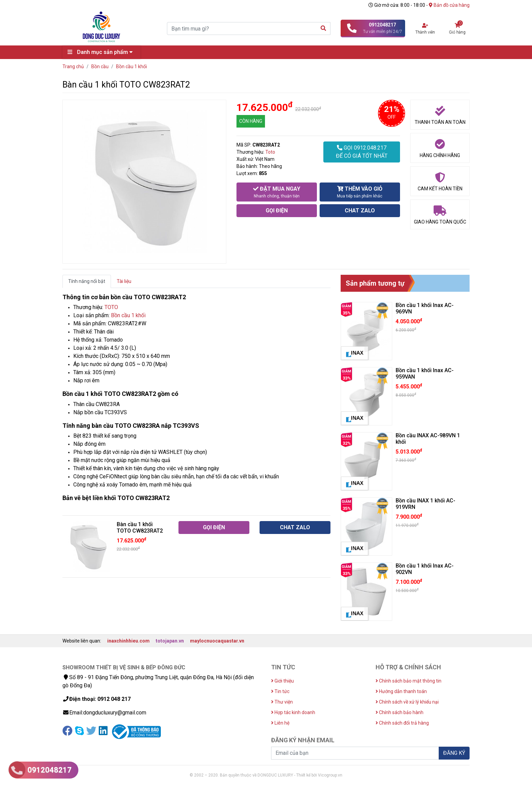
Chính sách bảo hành (400, 712)
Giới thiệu (282, 681)
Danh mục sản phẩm (102, 52)
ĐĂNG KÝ (454, 753)
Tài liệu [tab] (124, 281)
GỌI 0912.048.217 (362, 152)
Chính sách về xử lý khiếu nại (407, 702)
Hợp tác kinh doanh (293, 712)
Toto (270, 152)
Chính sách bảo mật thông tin (408, 681)
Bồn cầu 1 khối (128, 315)
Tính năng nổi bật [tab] (87, 281)
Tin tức (280, 691)
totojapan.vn (170, 641)
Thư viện (282, 702)
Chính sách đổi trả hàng (402, 723)
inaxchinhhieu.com (128, 641)
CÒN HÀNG (251, 121)
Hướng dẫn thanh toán (401, 691)
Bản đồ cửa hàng (449, 5)
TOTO (111, 307)
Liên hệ (280, 723)
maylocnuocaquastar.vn (217, 641)
